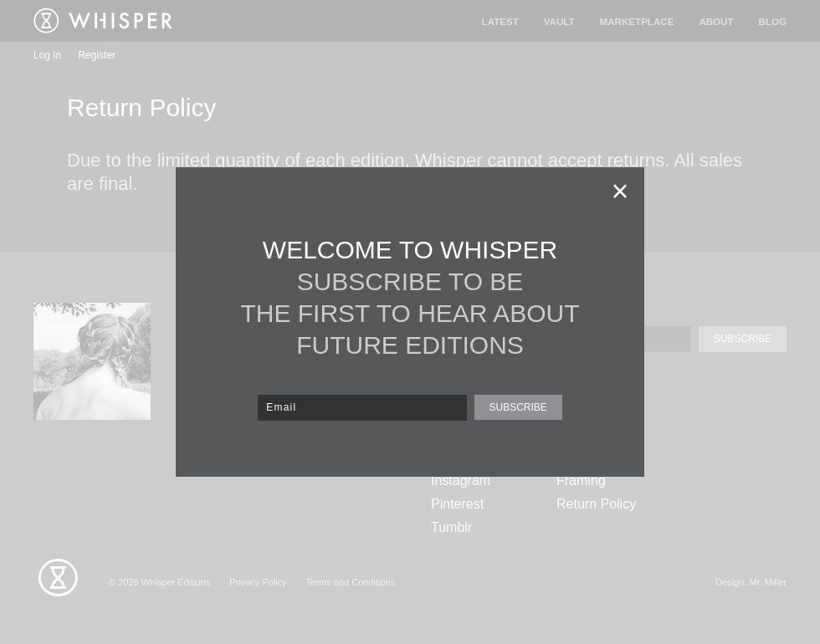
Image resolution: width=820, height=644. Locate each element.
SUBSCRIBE (518, 407)
